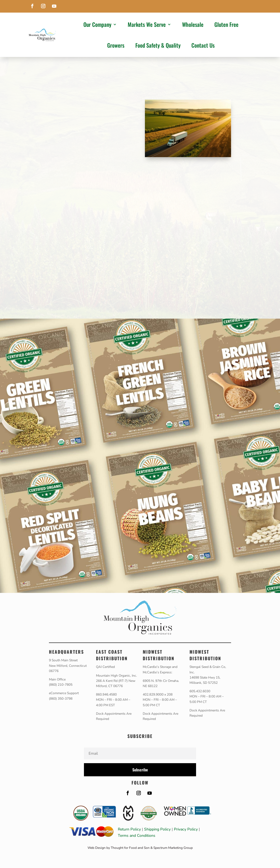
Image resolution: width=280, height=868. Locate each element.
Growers (116, 45)
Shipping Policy (157, 829)
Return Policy (129, 829)
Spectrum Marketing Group (173, 848)
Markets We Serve (147, 24)
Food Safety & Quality (158, 45)
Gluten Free (226, 24)
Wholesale (193, 24)
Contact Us (203, 45)
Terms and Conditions (137, 836)
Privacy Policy (186, 829)
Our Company (97, 24)
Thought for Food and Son (130, 848)
